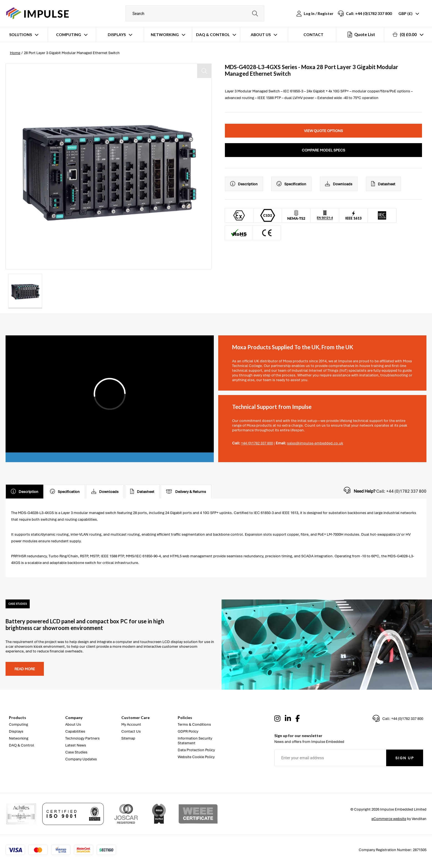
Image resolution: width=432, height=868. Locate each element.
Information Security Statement (195, 741)
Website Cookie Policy (196, 757)
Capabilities (75, 731)
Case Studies (76, 752)
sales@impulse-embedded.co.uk (315, 443)
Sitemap (128, 738)
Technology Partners (82, 738)
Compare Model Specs (323, 150)
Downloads (339, 184)
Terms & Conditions (194, 724)
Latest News (76, 745)
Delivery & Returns (186, 492)
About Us (261, 35)
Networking (165, 35)
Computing (69, 35)
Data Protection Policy (196, 750)
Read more (25, 669)
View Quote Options (323, 131)
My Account (131, 724)
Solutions (21, 35)
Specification (291, 184)
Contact (313, 35)
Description (244, 184)
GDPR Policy (188, 731)
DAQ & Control (213, 35)
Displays (117, 35)
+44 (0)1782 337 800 (257, 443)
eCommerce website (389, 819)
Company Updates (81, 759)
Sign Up (405, 758)
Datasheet (383, 184)
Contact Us (131, 731)
